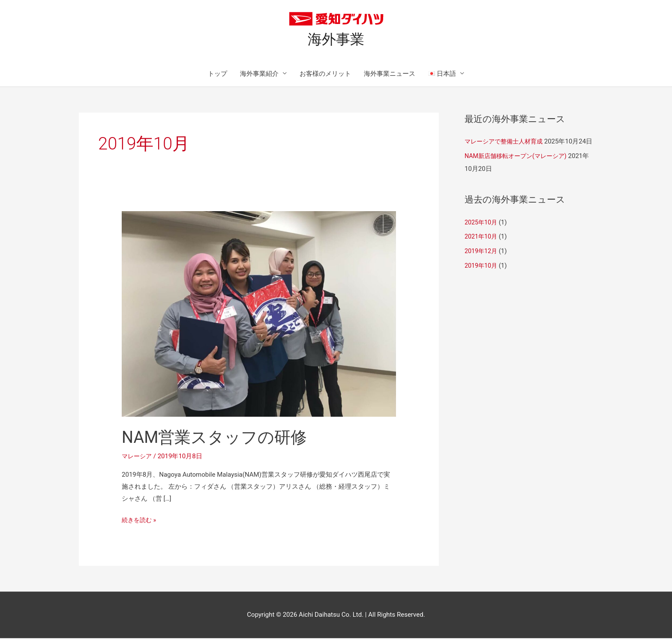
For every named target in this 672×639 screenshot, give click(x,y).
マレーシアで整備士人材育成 (506, 143)
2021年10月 (482, 251)
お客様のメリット (325, 75)
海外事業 (336, 40)
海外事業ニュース (390, 75)
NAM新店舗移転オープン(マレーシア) (519, 170)
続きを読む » (140, 520)
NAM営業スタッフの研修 (219, 438)
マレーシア (138, 457)
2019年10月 (482, 279)
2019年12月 (482, 265)
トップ (217, 75)
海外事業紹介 (259, 75)
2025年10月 (482, 236)
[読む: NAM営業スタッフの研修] (259, 314)
